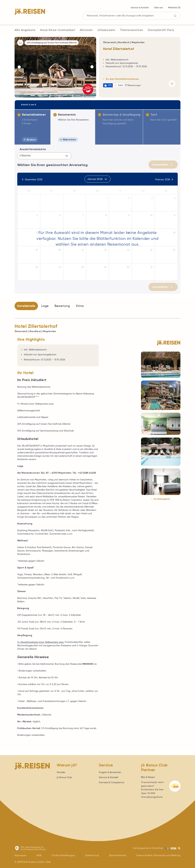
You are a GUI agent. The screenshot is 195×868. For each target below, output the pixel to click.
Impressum (20, 855)
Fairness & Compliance (112, 782)
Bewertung (62, 306)
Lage (45, 306)
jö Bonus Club (64, 777)
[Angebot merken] (173, 84)
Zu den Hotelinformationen (121, 79)
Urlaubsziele (106, 30)
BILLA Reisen (148, 777)
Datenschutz (92, 855)
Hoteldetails (26, 306)
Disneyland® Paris (161, 30)
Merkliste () (174, 8)
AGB (39, 855)
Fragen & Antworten (110, 772)
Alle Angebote (25, 30)
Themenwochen (131, 30)
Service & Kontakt (140, 8)
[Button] (19, 67)
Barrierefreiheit (118, 855)
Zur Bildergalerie (161, 499)
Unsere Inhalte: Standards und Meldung (158, 855)
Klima (80, 306)
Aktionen (86, 30)
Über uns (158, 8)
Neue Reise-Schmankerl (58, 30)
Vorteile (61, 772)
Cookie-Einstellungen (63, 855)
